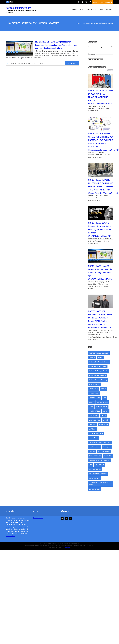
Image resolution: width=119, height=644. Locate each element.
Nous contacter (38, 518)
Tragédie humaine (95, 478)
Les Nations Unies (95, 447)
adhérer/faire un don (103, 2)
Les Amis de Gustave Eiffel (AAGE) (100, 442)
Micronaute (67, 547)
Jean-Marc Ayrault (95, 420)
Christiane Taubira (95, 398)
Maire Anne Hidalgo (104, 451)
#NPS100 (92, 358)
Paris (91, 465)
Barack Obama (94, 389)
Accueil (74, 9)
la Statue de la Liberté (96, 433)
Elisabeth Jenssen (102, 402)
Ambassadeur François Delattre (99, 362)
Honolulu (103, 416)
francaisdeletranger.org (18, 8)
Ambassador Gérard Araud (97, 375)
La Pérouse (93, 429)
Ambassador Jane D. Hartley (98, 380)
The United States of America (98, 474)
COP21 (91, 402)
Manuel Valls (108, 456)
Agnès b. (101, 358)
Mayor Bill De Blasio (95, 460)
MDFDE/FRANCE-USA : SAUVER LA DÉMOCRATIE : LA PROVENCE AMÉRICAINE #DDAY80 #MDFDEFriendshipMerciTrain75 (101, 97)
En (11, 2)
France (91, 407)
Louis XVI (92, 451)
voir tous (110, 70)
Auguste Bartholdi (95, 384)
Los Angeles (107, 447)
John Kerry (93, 425)
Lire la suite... (10, 536)
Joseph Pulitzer (103, 425)
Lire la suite (72, 63)
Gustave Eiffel (93, 416)
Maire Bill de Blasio (95, 456)
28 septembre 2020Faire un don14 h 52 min (21, 63)
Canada (104, 389)
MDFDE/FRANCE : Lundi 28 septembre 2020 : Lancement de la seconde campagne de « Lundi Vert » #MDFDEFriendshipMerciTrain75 (57, 45)
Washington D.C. (94, 489)
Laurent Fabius (94, 438)
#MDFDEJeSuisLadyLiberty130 (99, 353)
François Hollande (102, 407)
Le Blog (101, 9)
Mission (82, 9)
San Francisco (99, 465)
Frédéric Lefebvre (95, 411)
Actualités (91, 9)
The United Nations (95, 469)
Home (78, 23)
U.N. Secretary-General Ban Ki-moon (99, 484)
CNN (105, 398)
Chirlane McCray (94, 393)
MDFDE (42, 63)
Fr (8, 2)
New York (107, 460)
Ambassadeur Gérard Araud (98, 366)
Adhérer (109, 9)
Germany (106, 411)
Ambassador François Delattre (99, 371)
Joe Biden (106, 420)
